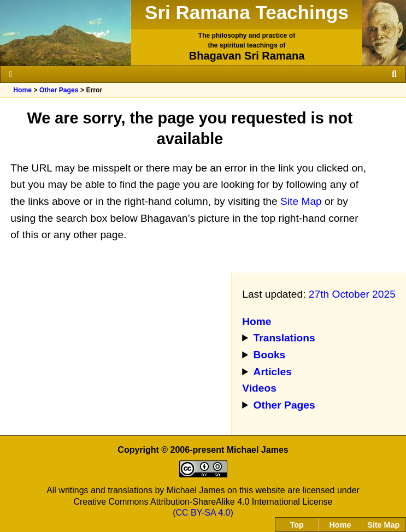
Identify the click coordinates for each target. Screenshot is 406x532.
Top (297, 525)
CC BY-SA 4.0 (203, 513)
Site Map (301, 201)
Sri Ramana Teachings (247, 12)
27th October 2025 (352, 294)
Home (22, 90)
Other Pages (59, 90)
